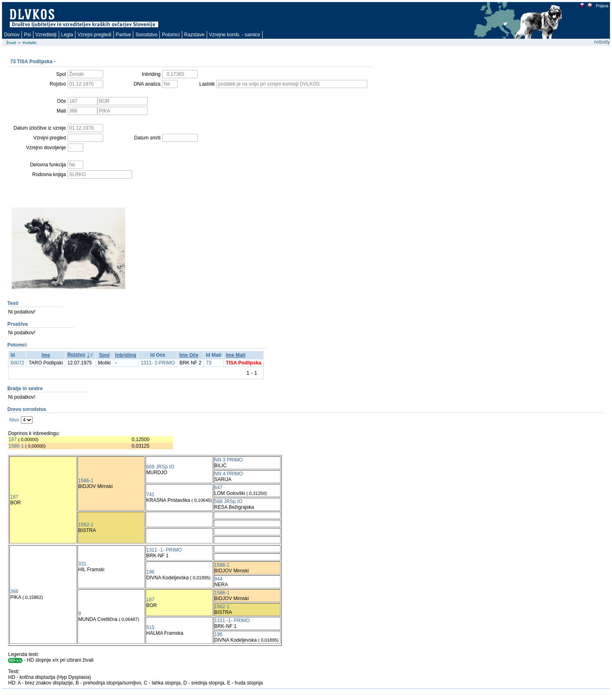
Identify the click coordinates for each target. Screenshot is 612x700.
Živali (11, 43)
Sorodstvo (146, 35)
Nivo (14, 420)
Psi (28, 35)
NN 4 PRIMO (229, 474)
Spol (104, 355)
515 (150, 627)
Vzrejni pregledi (94, 35)
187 (13, 439)
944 (219, 579)
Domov (12, 35)
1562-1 (86, 525)
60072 (17, 363)
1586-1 (16, 446)
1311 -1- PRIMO (164, 550)
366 (14, 592)
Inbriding (126, 355)
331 (82, 564)
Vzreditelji (46, 35)
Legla (67, 35)
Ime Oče (189, 355)
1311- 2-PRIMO (158, 363)
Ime (46, 355)
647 (219, 488)
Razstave (194, 35)
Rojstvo (76, 355)
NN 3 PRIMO (229, 460)
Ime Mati (236, 355)
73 (209, 363)
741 (150, 495)
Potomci (171, 35)
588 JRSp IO (229, 501)
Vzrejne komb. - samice (235, 35)
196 (150, 572)
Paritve (123, 35)
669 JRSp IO (160, 467)
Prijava (602, 6)
